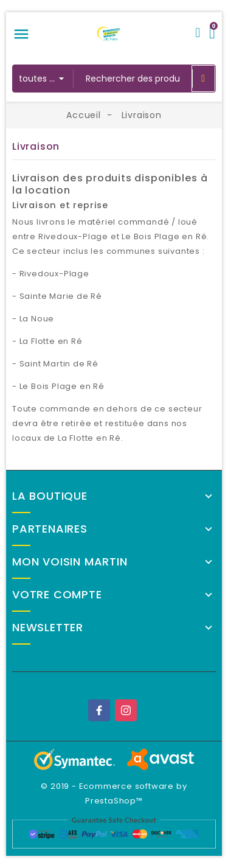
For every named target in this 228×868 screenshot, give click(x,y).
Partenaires (50, 529)
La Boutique (50, 496)
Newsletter (48, 628)
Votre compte (57, 595)
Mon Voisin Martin (70, 562)
